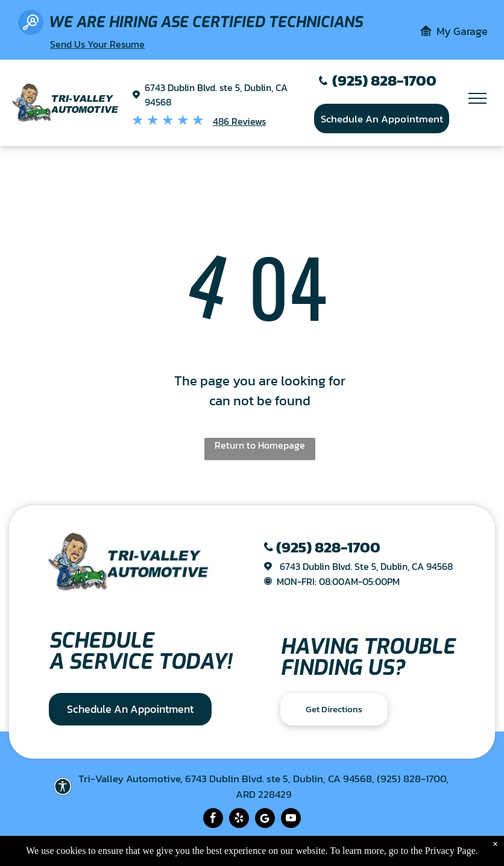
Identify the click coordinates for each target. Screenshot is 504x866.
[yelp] (239, 820)
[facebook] (213, 820)
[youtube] (291, 820)
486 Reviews (239, 121)
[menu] (477, 98)
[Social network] (265, 820)
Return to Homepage (260, 445)
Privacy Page (450, 851)
